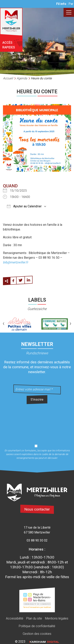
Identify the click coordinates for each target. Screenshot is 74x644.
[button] (4, 324)
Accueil (8, 78)
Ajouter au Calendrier (24, 206)
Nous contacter (37, 509)
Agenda (22, 78)
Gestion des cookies (37, 634)
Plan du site (34, 618)
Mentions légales (57, 618)
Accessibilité (15, 618)
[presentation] (37, 422)
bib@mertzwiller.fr (15, 262)
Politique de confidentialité (37, 626)
